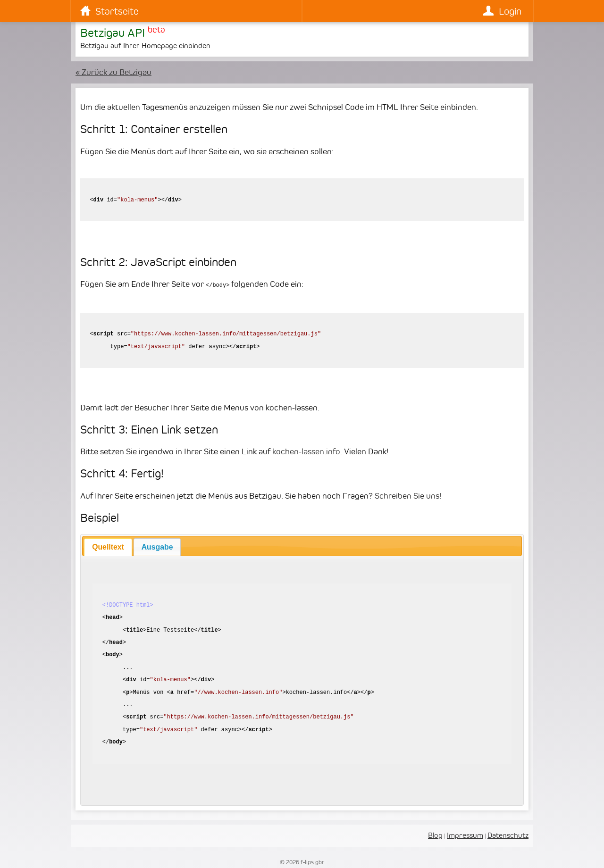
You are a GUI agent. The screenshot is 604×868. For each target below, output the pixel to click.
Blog (435, 835)
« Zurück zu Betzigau (113, 72)
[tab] (108, 547)
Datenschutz (508, 835)
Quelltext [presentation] (108, 547)
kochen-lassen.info (306, 451)
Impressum (465, 835)
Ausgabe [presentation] (157, 547)
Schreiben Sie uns (407, 495)
